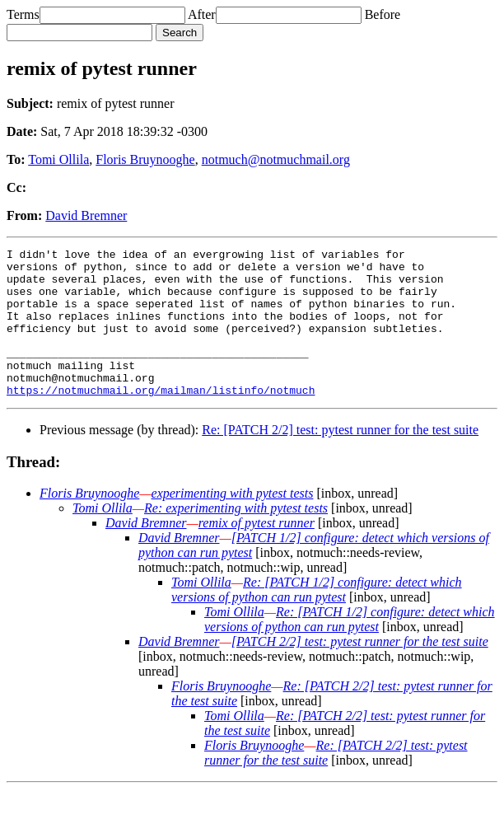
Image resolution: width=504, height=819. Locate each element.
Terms (23, 14)
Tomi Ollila (58, 159)
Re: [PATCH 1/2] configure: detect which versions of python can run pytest (317, 619)
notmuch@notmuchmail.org (276, 159)
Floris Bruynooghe (145, 159)
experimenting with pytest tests (233, 523)
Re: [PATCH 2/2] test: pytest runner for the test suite (340, 459)
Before (383, 14)
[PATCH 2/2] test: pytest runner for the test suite (360, 671)
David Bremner (86, 215)
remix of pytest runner (257, 552)
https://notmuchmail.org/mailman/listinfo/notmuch (161, 419)
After (202, 14)
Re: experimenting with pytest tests (236, 538)
